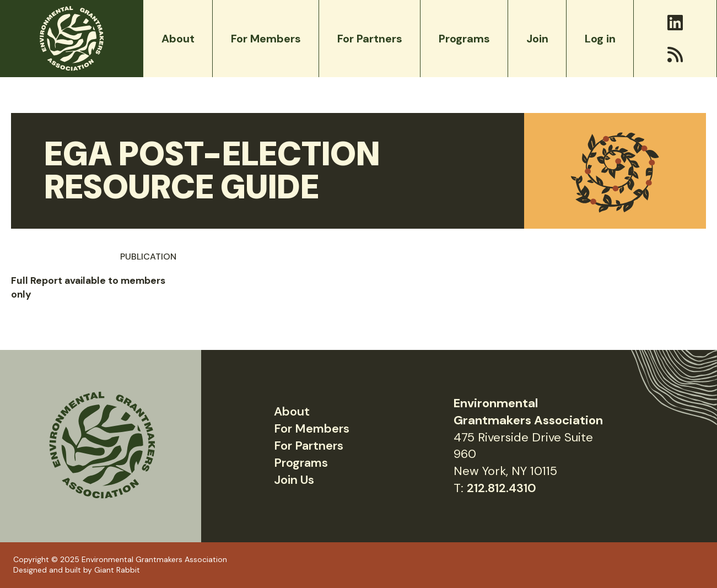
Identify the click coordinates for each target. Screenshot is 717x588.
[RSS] (675, 55)
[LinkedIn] (675, 23)
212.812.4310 (502, 488)
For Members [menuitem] (266, 39)
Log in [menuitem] (600, 39)
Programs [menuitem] (464, 39)
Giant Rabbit (117, 570)
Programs (301, 463)
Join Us (294, 480)
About (292, 411)
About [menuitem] (178, 39)
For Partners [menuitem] (370, 39)
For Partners (309, 446)
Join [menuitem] (537, 39)
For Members (312, 428)
